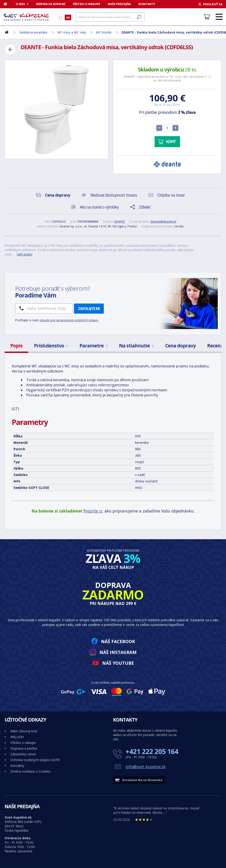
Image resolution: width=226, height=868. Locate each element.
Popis (16, 346)
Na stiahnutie (136, 346)
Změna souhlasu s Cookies (30, 771)
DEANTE (120, 221)
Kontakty (147, 4)
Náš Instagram (118, 652)
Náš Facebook (118, 641)
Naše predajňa (119, 4)
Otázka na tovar (171, 195)
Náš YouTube (118, 663)
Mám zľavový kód (24, 731)
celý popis (24, 254)
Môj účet (17, 737)
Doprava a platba (24, 748)
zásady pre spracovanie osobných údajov (69, 320)
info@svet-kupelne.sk (146, 767)
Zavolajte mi (89, 309)
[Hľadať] (110, 17)
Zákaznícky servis (23, 754)
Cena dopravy (180, 346)
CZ (61, 17)
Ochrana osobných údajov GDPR (35, 760)
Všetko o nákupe (86, 4)
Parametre (93, 346)
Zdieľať (145, 207)
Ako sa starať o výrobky (99, 207)
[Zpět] (10, 49)
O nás (20, 4)
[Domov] (8, 4)
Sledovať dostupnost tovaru (114, 195)
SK (68, 17)
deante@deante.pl (163, 221)
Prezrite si (93, 511)
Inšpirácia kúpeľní (51, 4)
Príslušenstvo (51, 346)
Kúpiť (171, 142)
